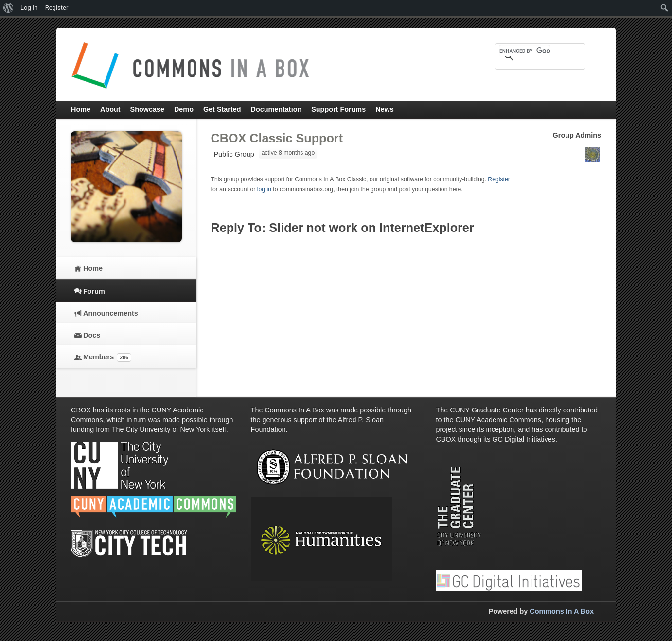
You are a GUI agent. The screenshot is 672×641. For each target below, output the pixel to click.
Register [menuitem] (57, 8)
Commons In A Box (562, 611)
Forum (94, 291)
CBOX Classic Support (277, 138)
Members (107, 357)
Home (93, 268)
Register (499, 179)
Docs (92, 335)
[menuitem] (9, 8)
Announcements (111, 313)
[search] (525, 51)
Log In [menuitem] (29, 8)
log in (264, 189)
